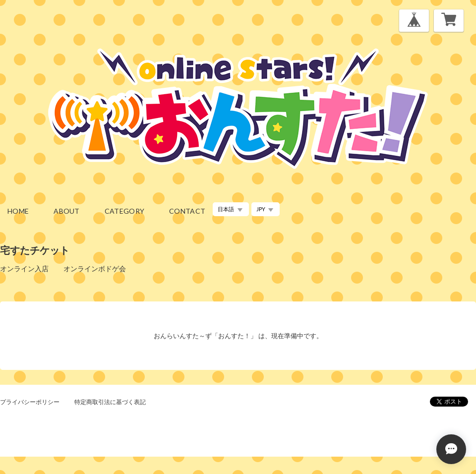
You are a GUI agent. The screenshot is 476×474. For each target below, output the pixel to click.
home (18, 211)
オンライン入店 (24, 268)
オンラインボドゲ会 (95, 268)
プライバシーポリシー (30, 402)
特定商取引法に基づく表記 (110, 402)
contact (187, 211)
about (67, 211)
